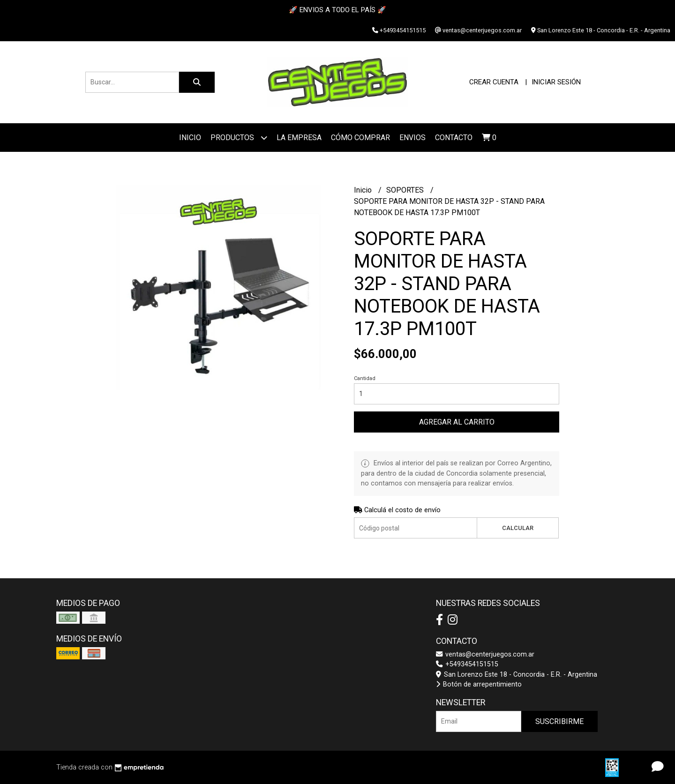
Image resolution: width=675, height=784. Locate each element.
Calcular (518, 528)
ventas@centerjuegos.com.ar (485, 654)
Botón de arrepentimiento (479, 684)
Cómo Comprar (360, 138)
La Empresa (299, 138)
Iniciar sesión (556, 82)
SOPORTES (406, 190)
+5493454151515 (467, 664)
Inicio (190, 138)
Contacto (454, 138)
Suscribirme (559, 721)
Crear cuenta (494, 82)
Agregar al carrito (457, 422)
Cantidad (365, 378)
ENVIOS (412, 138)
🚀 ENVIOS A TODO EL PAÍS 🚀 (337, 10)
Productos (239, 138)
